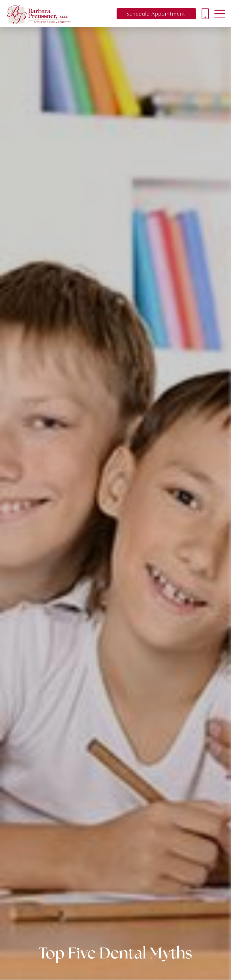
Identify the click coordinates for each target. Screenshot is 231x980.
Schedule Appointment (156, 14)
